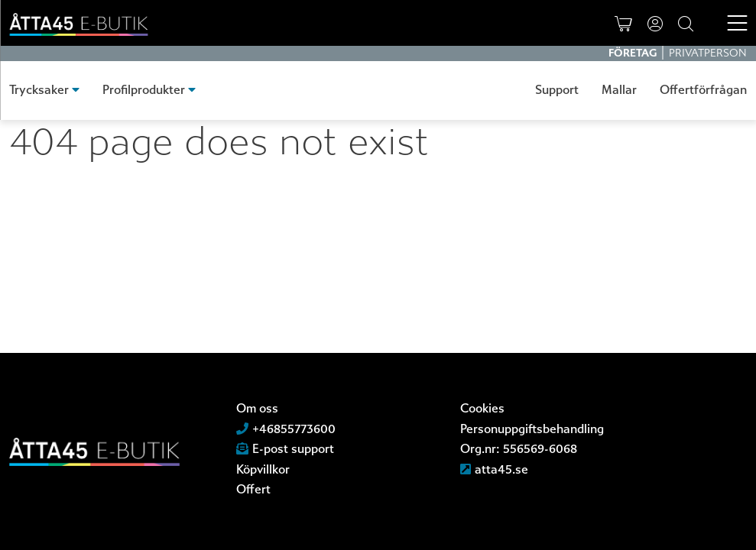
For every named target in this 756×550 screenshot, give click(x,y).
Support (557, 90)
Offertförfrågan (703, 90)
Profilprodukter (144, 90)
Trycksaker (39, 90)
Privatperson (708, 53)
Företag (634, 53)
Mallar (619, 90)
